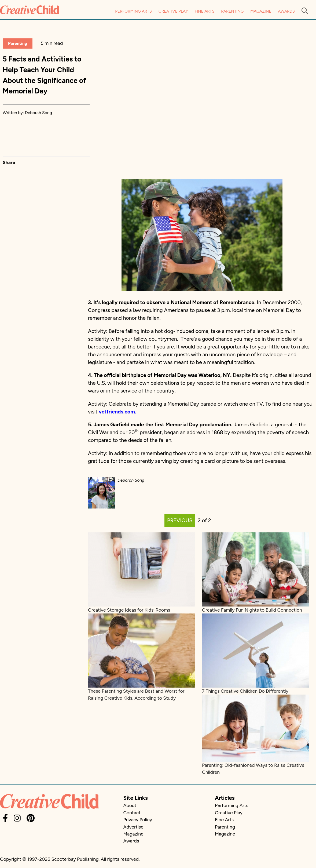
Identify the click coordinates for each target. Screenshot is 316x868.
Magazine (261, 11)
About (130, 805)
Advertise (133, 827)
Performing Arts (133, 11)
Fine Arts (205, 11)
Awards (286, 11)
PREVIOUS (180, 520)
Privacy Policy (138, 820)
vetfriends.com (117, 412)
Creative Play (173, 11)
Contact (132, 813)
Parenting (232, 11)
